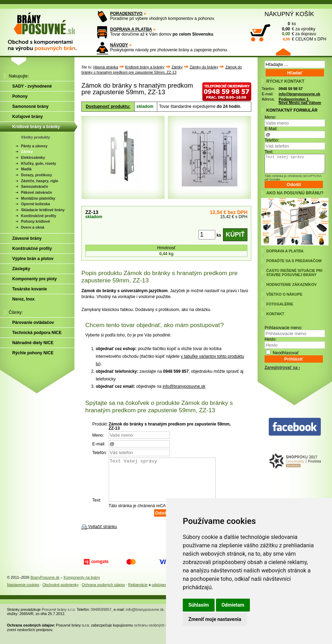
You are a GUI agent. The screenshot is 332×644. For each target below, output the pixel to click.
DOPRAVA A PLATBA (131, 29)
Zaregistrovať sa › (282, 368)
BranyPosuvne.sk (45, 586)
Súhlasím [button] (199, 605)
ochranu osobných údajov (155, 634)
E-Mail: (271, 129)
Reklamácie (138, 593)
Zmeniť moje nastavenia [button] (215, 619)
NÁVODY (119, 45)
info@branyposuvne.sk (184, 386)
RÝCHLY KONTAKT (285, 81)
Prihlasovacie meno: (283, 328)
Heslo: (270, 339)
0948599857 (101, 618)
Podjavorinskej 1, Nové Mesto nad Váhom (300, 101)
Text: (269, 152)
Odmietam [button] (233, 605)
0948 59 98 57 (291, 89)
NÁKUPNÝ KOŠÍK (289, 14)
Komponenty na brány (82, 586)
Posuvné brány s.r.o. (59, 618)
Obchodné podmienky (60, 593)
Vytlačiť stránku (102, 535)
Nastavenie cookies (23, 593)
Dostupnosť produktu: (108, 106)
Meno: (270, 117)
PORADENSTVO (126, 14)
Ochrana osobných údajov (103, 593)
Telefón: (272, 140)
